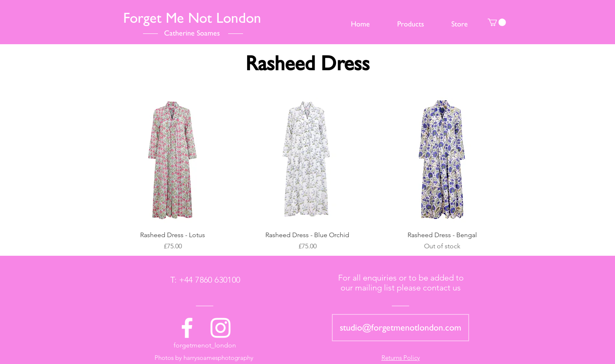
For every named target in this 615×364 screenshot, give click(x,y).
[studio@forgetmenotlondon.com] (400, 328)
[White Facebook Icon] (187, 328)
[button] (497, 22)
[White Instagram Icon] (220, 328)
